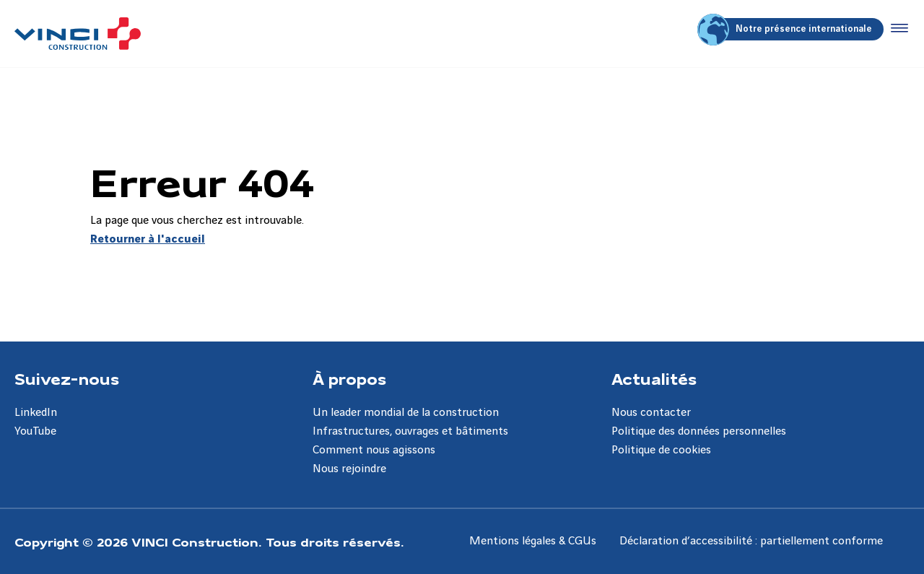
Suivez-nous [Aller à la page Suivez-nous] (67, 378)
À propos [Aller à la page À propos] (349, 378)
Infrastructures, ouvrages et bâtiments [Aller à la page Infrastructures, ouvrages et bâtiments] (410, 431)
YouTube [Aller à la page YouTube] (35, 431)
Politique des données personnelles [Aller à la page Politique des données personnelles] (699, 431)
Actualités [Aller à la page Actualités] (654, 378)
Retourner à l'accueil (148, 239)
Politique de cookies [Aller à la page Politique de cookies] (661, 450)
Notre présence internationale (787, 29)
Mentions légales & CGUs (533, 541)
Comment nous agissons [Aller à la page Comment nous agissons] (374, 450)
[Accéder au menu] (897, 29)
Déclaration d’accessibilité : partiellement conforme (751, 541)
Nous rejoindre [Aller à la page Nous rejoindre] (349, 469)
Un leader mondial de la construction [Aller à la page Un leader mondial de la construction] (406, 413)
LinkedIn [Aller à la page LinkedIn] (36, 413)
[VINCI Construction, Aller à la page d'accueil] (78, 34)
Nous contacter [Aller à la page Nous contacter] (651, 413)
